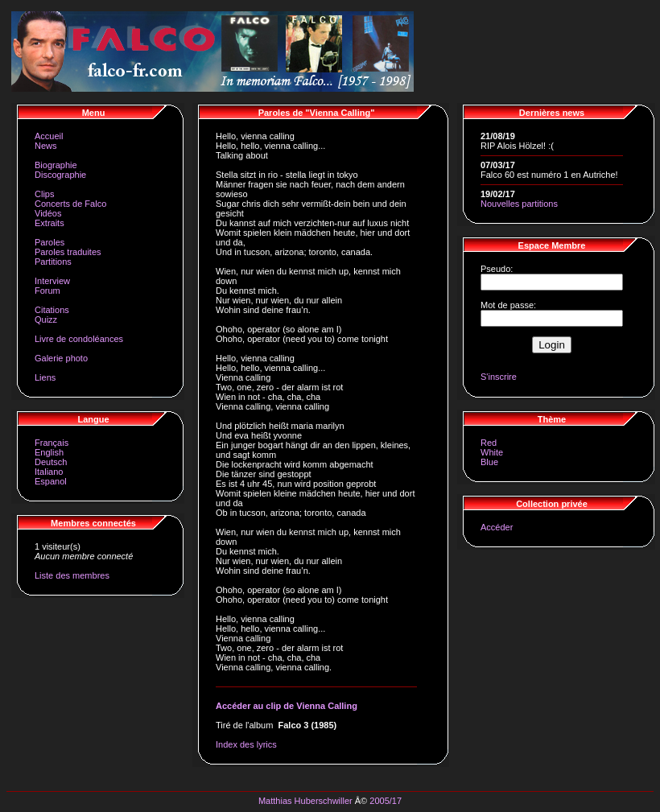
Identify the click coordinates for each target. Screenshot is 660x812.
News (46, 146)
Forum (47, 291)
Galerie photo (61, 358)
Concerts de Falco (70, 204)
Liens (45, 377)
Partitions (53, 262)
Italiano (49, 472)
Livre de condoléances (79, 339)
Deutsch (51, 462)
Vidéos (48, 213)
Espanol (51, 481)
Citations (52, 310)
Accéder (497, 527)
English (49, 452)
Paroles (49, 242)
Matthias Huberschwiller (305, 801)
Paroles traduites (68, 252)
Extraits (49, 223)
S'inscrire (499, 377)
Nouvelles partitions (519, 204)
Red (489, 443)
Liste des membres (72, 575)
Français (52, 443)
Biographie (56, 165)
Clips (44, 194)
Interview (52, 281)
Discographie (60, 175)
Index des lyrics (246, 744)
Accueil (49, 136)
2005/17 (386, 801)
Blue (489, 462)
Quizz (46, 319)
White (492, 452)
